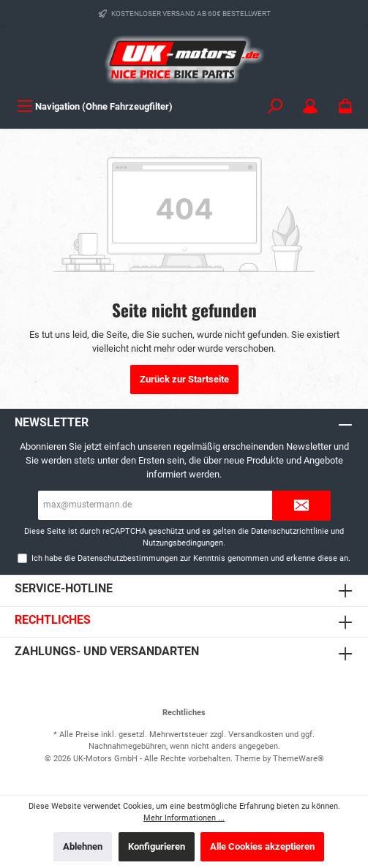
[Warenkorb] (345, 106)
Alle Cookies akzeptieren (262, 846)
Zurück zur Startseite (184, 379)
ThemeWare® (298, 759)
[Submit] (301, 506)
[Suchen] (275, 106)
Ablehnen (83, 846)
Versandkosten (256, 735)
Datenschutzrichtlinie (290, 531)
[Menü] (95, 106)
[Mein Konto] (310, 106)
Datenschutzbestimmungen (128, 558)
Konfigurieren (157, 846)
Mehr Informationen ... (184, 818)
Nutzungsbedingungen (183, 543)
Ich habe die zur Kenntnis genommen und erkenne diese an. (191, 558)
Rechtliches (53, 620)
